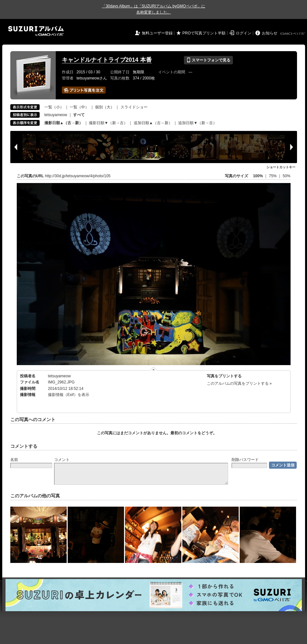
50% (286, 176)
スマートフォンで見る (208, 60)
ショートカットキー (281, 167)
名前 (14, 460)
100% (258, 176)
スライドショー (134, 107)
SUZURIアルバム (36, 31)
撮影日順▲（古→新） (64, 123)
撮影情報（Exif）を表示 (69, 395)
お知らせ (270, 33)
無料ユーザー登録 (157, 33)
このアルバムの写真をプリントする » (239, 383)
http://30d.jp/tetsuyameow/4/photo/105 (78, 176)
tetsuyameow (56, 115)
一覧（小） (54, 107)
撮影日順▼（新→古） (108, 123)
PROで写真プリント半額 (204, 33)
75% (273, 176)
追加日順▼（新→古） (197, 123)
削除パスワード (245, 460)
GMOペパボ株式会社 (293, 34)
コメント (62, 460)
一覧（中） (79, 107)
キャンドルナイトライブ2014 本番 (107, 60)
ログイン (244, 33)
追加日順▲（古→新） (153, 123)
